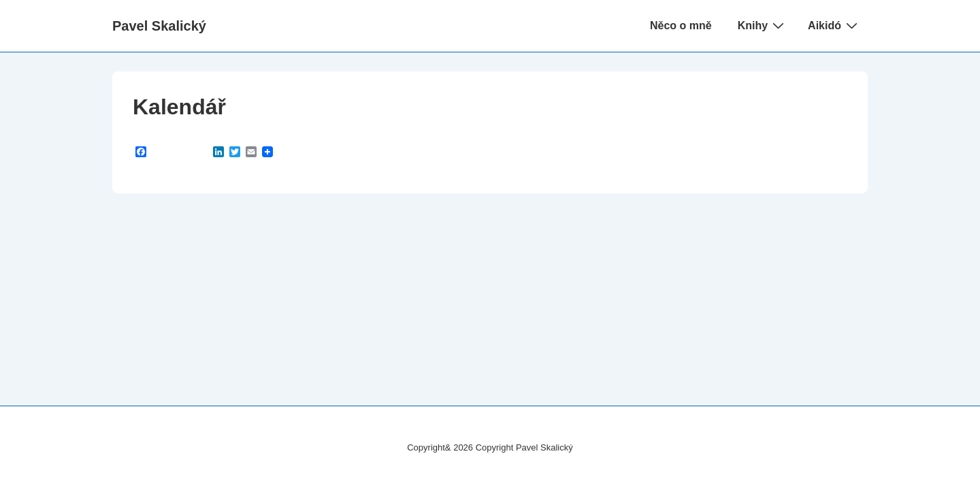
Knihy (763, 25)
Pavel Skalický (159, 26)
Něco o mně (681, 26)
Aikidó (834, 25)
